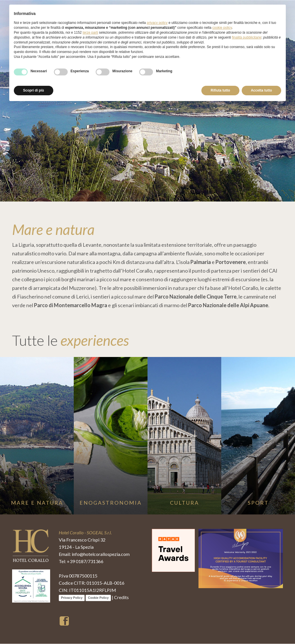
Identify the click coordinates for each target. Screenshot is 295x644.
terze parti (90, 33)
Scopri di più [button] (34, 90)
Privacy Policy (72, 598)
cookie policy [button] (222, 28)
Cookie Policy (98, 598)
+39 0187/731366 (85, 562)
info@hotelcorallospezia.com (101, 554)
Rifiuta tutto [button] (220, 90)
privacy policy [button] (157, 23)
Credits (121, 598)
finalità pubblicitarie (247, 37)
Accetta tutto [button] (261, 90)
